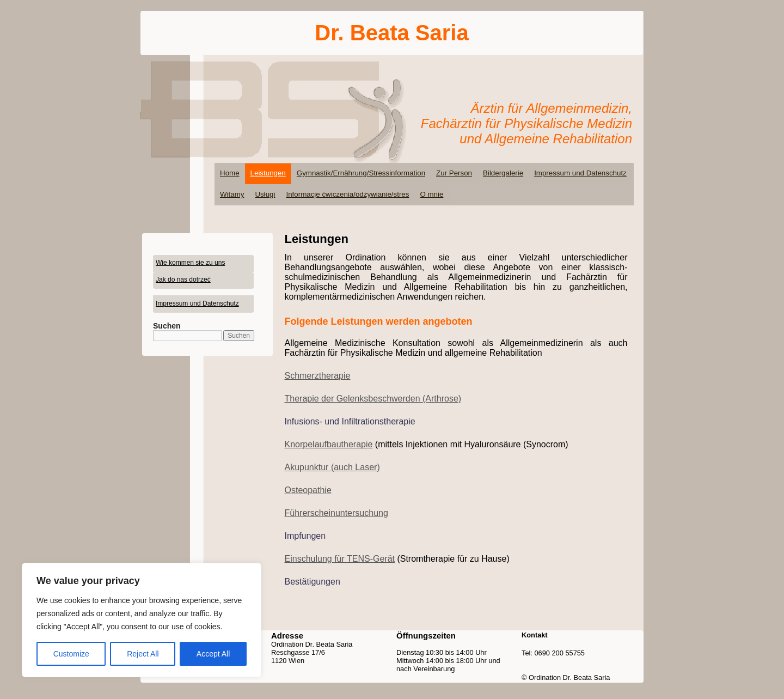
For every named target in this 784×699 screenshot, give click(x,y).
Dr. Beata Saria (391, 33)
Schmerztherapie (318, 376)
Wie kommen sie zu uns (190, 263)
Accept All (213, 654)
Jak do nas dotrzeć (183, 279)
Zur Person (454, 173)
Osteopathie (308, 490)
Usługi (265, 194)
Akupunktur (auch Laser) (332, 467)
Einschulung (310, 559)
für (341, 559)
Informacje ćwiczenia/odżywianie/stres (347, 194)
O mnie (431, 194)
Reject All (143, 654)
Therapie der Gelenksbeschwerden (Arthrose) (373, 399)
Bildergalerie (503, 173)
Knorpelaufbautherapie (329, 444)
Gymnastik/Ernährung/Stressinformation (361, 173)
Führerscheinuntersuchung (336, 513)
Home (230, 173)
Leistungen (268, 173)
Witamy (232, 194)
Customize (71, 654)
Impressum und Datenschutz (580, 173)
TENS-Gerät (371, 559)
